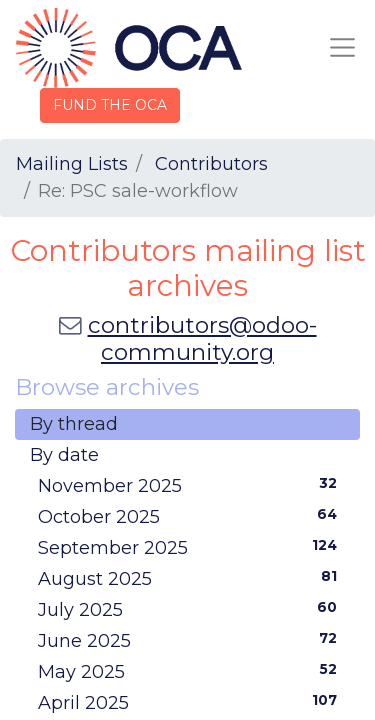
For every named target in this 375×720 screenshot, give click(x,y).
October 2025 (191, 516)
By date (64, 455)
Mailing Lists (72, 164)
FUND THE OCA (110, 105)
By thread (74, 424)
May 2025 (191, 671)
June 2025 (191, 640)
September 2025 (191, 547)
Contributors (211, 164)
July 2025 (191, 609)
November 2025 (191, 485)
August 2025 (191, 578)
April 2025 (191, 702)
